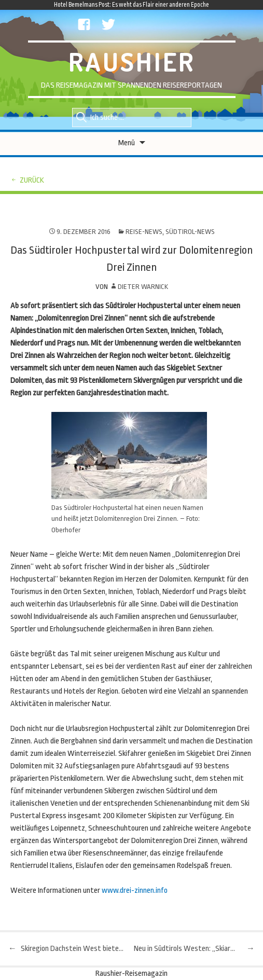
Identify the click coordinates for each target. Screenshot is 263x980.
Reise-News (144, 232)
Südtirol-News (190, 232)
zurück (32, 180)
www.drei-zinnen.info (135, 891)
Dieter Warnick (143, 287)
